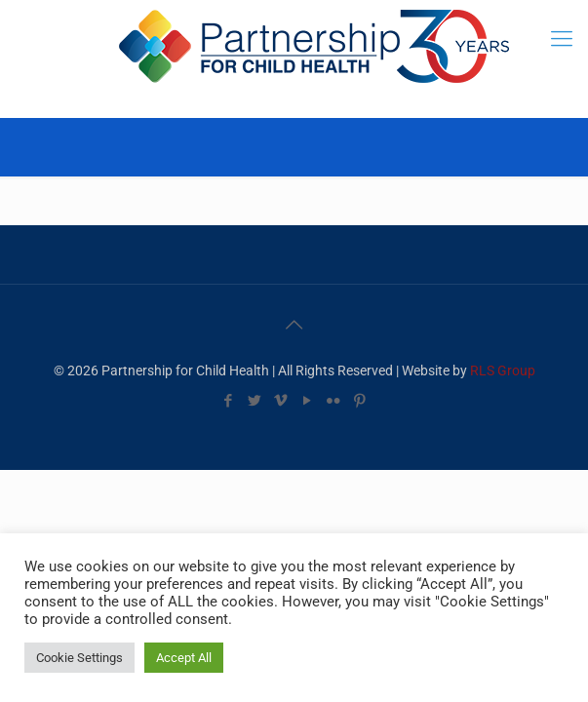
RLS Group (503, 370)
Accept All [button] (184, 658)
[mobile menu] (562, 39)
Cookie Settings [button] (79, 658)
